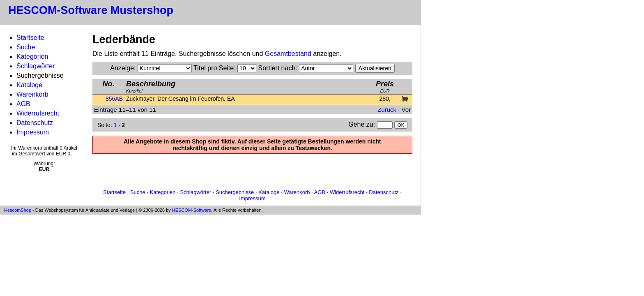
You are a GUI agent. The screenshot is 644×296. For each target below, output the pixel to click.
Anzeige (122, 68)
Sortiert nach (277, 68)
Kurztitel (151, 87)
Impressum (33, 132)
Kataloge (29, 85)
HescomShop (18, 210)
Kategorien (32, 57)
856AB (114, 99)
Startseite (30, 38)
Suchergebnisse (235, 192)
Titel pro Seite (214, 68)
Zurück (387, 110)
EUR (385, 87)
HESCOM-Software (192, 210)
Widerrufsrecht (38, 113)
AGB (23, 104)
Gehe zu (361, 124)
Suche (26, 47)
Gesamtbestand (288, 54)
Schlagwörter (36, 66)
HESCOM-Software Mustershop (91, 10)
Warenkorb (32, 94)
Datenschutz (35, 123)
